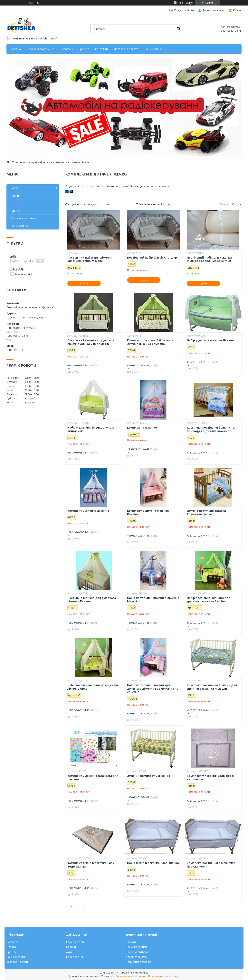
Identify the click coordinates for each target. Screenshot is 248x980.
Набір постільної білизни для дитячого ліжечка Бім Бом (209, 600)
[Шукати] (178, 29)
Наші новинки (153, 49)
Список (237, 204)
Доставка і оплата (126, 49)
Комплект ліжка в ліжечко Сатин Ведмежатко (92, 865)
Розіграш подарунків (40, 49)
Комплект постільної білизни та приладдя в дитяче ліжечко (211, 429)
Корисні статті (75, 942)
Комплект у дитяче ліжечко (88, 511)
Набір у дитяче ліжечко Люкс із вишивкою (91, 429)
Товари (65, 49)
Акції (69, 952)
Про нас (84, 49)
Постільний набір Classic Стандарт (153, 258)
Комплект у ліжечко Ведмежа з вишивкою (210, 778)
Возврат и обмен (17, 962)
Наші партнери (76, 957)
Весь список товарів (139, 962)
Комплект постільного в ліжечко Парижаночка (211, 865)
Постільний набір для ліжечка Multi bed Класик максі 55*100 (209, 259)
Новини (15, 196)
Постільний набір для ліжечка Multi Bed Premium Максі (90, 259)
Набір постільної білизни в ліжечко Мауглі (153, 600)
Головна (15, 49)
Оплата (11, 947)
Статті (15, 203)
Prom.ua (143, 973)
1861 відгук (186, 3)
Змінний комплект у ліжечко (149, 776)
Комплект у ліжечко (142, 428)
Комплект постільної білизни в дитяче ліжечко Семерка (150, 342)
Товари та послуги (24, 162)
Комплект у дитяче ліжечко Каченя (148, 512)
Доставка (12, 942)
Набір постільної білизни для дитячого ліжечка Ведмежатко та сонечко (153, 689)
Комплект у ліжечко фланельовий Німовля (93, 778)
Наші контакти (16, 957)
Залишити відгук (213, 10)
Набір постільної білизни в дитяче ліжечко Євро (93, 687)
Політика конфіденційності (164, 976)
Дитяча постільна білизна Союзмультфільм (206, 512)
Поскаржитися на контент (131, 976)
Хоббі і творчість (136, 957)
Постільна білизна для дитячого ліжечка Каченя (92, 600)
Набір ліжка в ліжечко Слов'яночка (153, 863)
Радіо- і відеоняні (137, 947)
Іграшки (131, 942)
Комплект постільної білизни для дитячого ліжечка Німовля (212, 687)
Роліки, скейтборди (138, 952)
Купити (84, 283)
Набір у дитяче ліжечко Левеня (210, 340)
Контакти (101, 49)
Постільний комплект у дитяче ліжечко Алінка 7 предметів (91, 342)
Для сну (45, 162)
